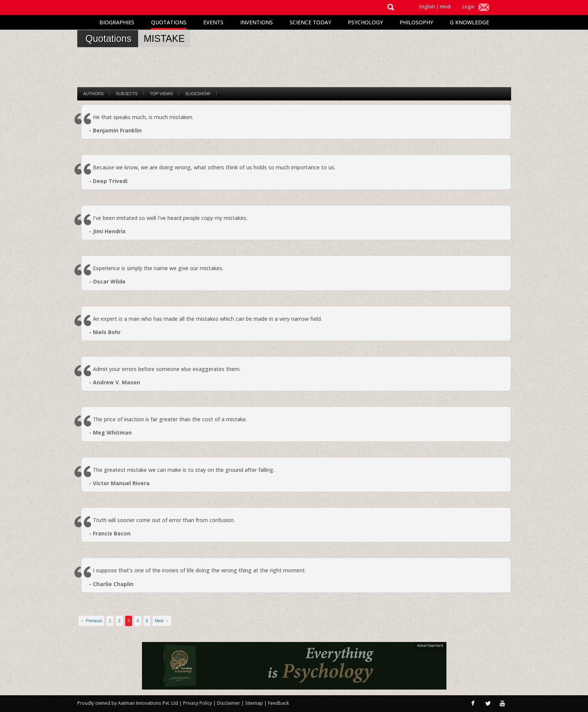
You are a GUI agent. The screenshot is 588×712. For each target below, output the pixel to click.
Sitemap (255, 703)
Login (468, 7)
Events (213, 22)
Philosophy (416, 22)
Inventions (257, 22)
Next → (162, 621)
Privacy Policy (198, 703)
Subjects (127, 94)
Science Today (310, 22)
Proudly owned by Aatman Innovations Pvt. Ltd (128, 703)
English (427, 7)
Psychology (365, 22)
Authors (94, 94)
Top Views (162, 94)
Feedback (278, 703)
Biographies (117, 22)
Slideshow (198, 94)
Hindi (445, 7)
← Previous (92, 621)
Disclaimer (229, 703)
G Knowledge (469, 22)
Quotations (169, 22)
